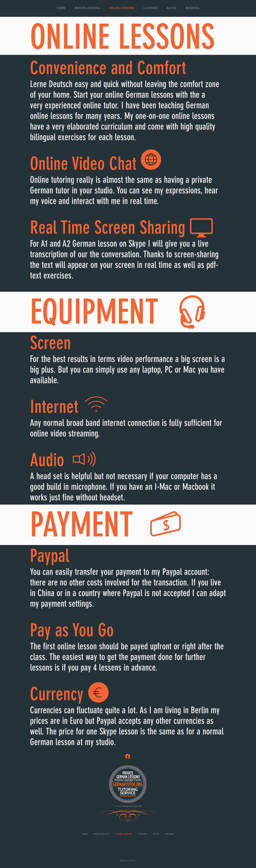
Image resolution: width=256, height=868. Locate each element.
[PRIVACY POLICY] (128, 860)
